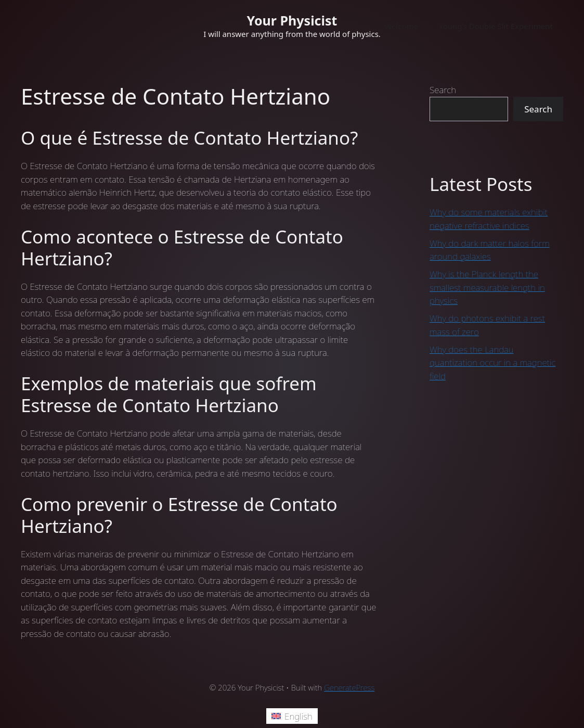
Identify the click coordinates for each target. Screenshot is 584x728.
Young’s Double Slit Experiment (496, 26)
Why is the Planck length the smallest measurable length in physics (487, 287)
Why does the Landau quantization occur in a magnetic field (492, 363)
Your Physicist (292, 20)
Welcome (401, 26)
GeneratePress (349, 687)
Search (443, 90)
